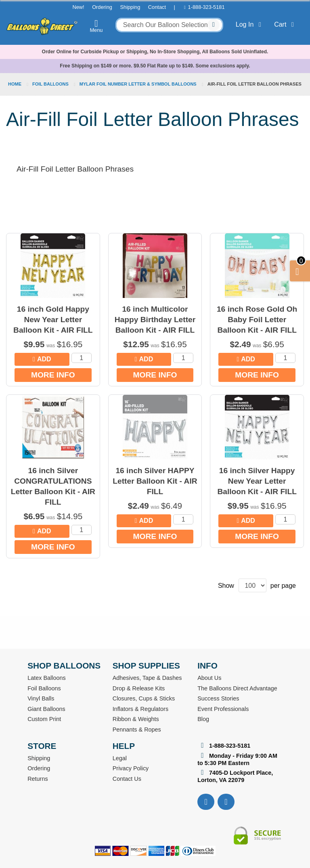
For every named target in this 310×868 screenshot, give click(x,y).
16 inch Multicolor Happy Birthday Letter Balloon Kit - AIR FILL (155, 320)
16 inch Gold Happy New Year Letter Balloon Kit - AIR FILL (53, 320)
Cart (286, 24)
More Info (53, 375)
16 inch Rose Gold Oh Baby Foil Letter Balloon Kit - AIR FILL (257, 320)
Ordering (102, 7)
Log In (250, 24)
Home (15, 84)
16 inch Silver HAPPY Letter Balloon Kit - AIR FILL (155, 481)
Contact (157, 7)
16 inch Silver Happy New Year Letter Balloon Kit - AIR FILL (257, 481)
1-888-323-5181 (206, 7)
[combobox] (169, 25)
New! (78, 7)
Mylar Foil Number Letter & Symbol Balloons (139, 84)
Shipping (130, 7)
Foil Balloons (51, 84)
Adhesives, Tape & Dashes (147, 678)
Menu (96, 26)
